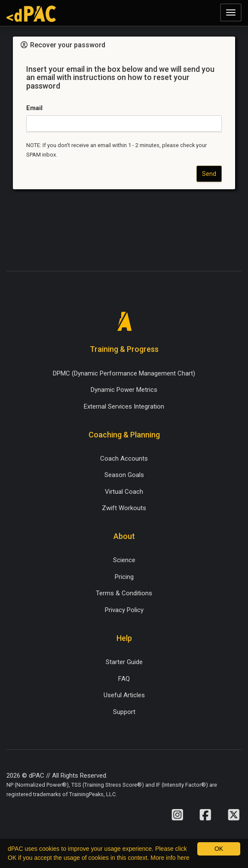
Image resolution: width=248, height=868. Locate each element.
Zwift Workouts (124, 508)
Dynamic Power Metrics (124, 390)
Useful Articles (124, 695)
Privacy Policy (124, 610)
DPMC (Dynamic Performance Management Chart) (124, 373)
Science (124, 560)
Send (209, 174)
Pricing (124, 577)
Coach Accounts (124, 459)
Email (34, 108)
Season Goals (124, 475)
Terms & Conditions (124, 593)
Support (124, 712)
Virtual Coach (124, 492)
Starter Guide (124, 662)
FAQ (124, 679)
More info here (170, 858)
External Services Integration (124, 406)
